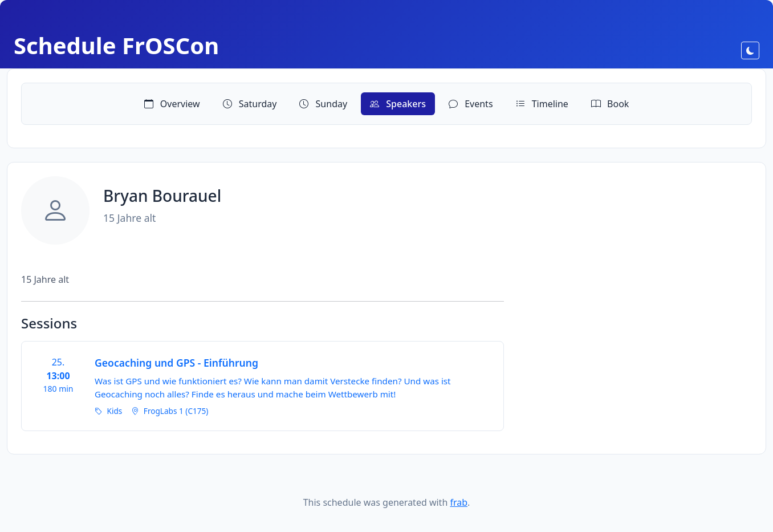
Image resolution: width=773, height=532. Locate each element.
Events (471, 104)
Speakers (398, 104)
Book (610, 104)
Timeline (542, 104)
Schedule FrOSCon (116, 45)
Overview (172, 104)
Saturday (250, 104)
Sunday (323, 104)
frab (459, 502)
